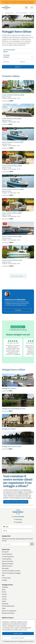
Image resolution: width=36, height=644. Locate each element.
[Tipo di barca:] (18, 56)
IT (18, 531)
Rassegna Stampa (8, 564)
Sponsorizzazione (7, 561)
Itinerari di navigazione (9, 611)
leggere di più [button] (16, 355)
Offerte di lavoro (7, 566)
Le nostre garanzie (8, 557)
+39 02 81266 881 (18, 517)
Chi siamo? (5, 552)
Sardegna (5, 587)
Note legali (5, 568)
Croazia (4, 594)
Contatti (4, 580)
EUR (18, 527)
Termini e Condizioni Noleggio (11, 573)
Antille (4, 601)
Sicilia (4, 589)
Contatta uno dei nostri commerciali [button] (16, 502)
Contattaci (18, 310)
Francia (4, 597)
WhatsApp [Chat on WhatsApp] (18, 519)
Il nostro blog (6, 578)
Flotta (4, 608)
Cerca (18, 67)
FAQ (3, 575)
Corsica (4, 599)
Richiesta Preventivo (8, 613)
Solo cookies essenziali (18, 638)
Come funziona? (7, 554)
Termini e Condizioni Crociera (11, 571)
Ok (32, 544)
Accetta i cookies (18, 633)
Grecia (4, 592)
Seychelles (5, 604)
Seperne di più (23, 630)
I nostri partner (7, 559)
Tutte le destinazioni (8, 606)
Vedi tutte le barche (18, 276)
